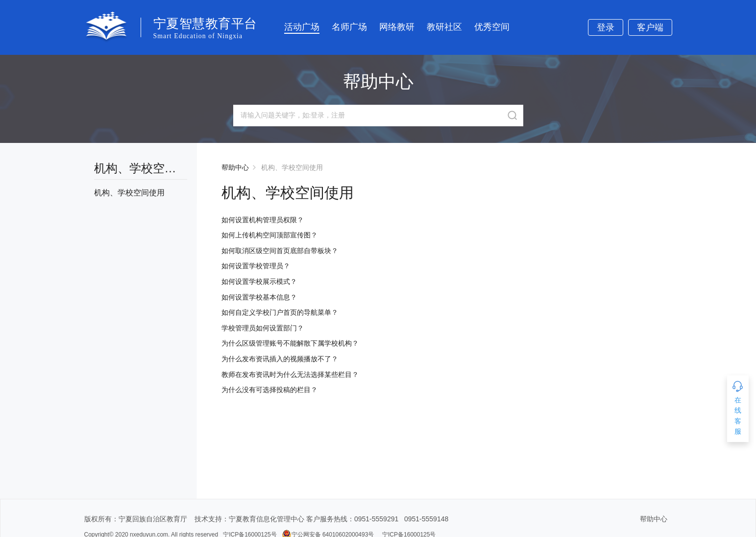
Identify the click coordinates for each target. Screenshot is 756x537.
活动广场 (302, 27)
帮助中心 (235, 167)
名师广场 (349, 27)
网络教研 (397, 27)
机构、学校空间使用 (292, 167)
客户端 (650, 27)
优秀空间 (492, 27)
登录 (606, 27)
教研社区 (444, 27)
